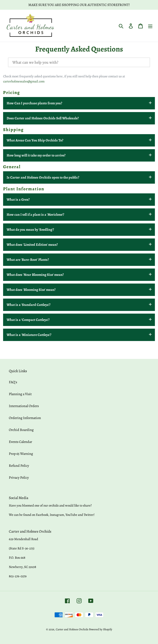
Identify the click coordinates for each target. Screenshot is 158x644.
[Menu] (150, 26)
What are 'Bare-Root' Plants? (28, 260)
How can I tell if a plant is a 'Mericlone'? (35, 215)
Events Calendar (20, 442)
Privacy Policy (19, 478)
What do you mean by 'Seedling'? (30, 230)
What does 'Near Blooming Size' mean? (35, 275)
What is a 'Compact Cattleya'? (28, 320)
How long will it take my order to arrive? (36, 155)
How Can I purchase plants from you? (34, 103)
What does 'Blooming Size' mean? (31, 290)
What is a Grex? (18, 200)
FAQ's (13, 382)
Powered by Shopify (101, 629)
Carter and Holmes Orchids (72, 629)
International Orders (24, 406)
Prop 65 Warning (21, 454)
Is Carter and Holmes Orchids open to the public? (43, 177)
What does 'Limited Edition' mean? (32, 245)
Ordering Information (25, 418)
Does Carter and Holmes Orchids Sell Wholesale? (43, 118)
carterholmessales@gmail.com (24, 81)
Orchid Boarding (21, 430)
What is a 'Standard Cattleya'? (29, 305)
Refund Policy (19, 466)
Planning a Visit (20, 394)
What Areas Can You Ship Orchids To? (35, 140)
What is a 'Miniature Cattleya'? (29, 335)
